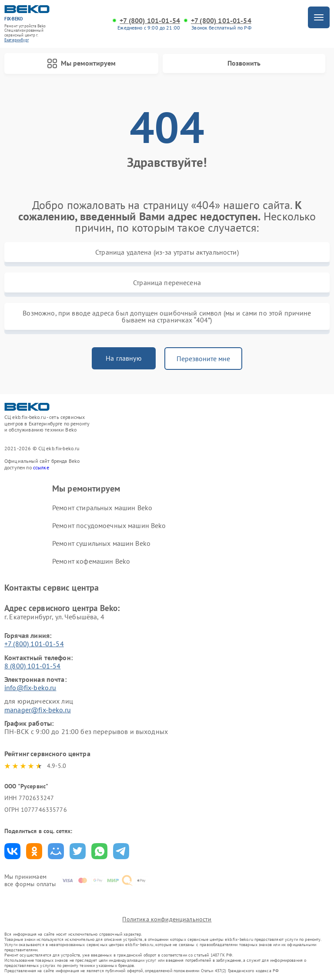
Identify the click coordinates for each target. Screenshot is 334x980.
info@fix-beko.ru (30, 688)
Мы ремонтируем (81, 63)
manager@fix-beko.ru (38, 710)
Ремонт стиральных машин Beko (102, 508)
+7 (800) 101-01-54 (150, 21)
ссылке (41, 467)
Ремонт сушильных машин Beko (101, 543)
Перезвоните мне (203, 359)
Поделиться (12, 851)
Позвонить (244, 63)
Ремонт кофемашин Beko (91, 561)
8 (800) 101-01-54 (33, 666)
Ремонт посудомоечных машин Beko (109, 525)
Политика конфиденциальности (167, 919)
